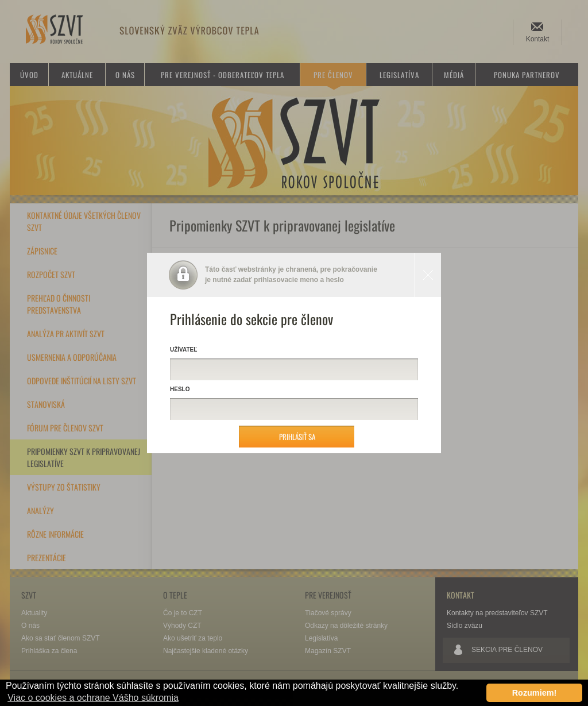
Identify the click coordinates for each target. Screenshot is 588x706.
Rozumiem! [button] (535, 693)
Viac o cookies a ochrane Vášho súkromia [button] (93, 698)
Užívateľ (183, 350)
